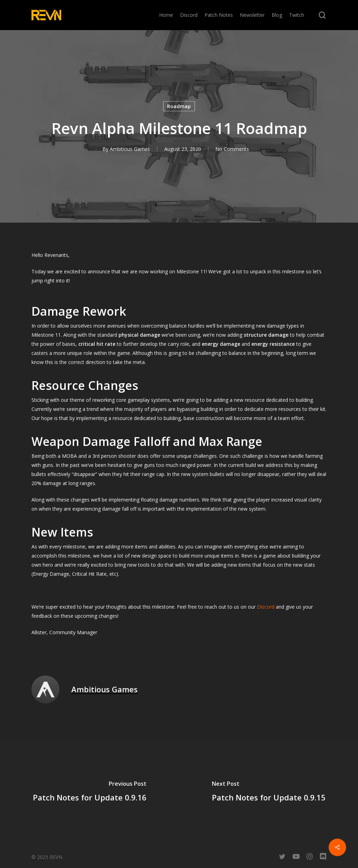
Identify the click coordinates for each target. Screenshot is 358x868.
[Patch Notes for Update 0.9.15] (268, 792)
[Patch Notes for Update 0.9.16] (89, 792)
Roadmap (179, 106)
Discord (266, 607)
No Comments (232, 149)
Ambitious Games (130, 149)
